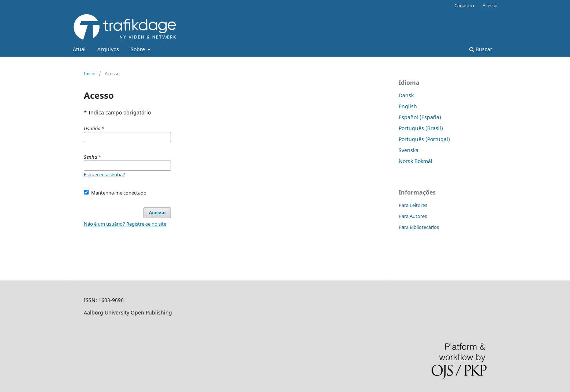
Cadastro (464, 5)
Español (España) (420, 117)
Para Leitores (413, 205)
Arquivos (108, 49)
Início (90, 73)
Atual (79, 49)
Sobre (139, 49)
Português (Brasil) (421, 128)
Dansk (406, 95)
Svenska (409, 150)
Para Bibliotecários (419, 227)
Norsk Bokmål (416, 161)
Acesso (490, 5)
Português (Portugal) (424, 139)
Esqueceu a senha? (105, 174)
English (408, 106)
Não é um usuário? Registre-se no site (125, 224)
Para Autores (413, 216)
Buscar (481, 49)
